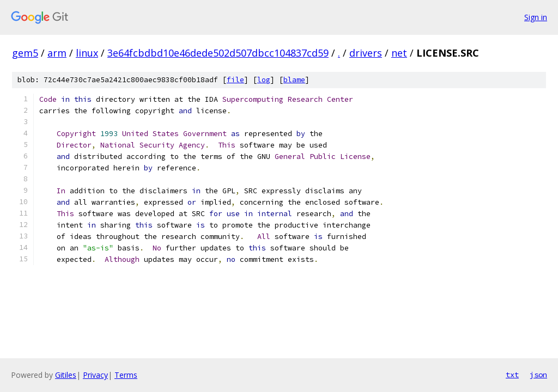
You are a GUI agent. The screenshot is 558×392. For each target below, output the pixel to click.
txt (512, 375)
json (538, 375)
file (235, 80)
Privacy (95, 375)
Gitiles (66, 375)
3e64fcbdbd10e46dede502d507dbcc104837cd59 (218, 53)
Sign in (536, 17)
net (399, 53)
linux (87, 53)
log (264, 80)
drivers (366, 53)
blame (294, 80)
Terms (126, 375)
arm (57, 53)
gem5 (25, 53)
